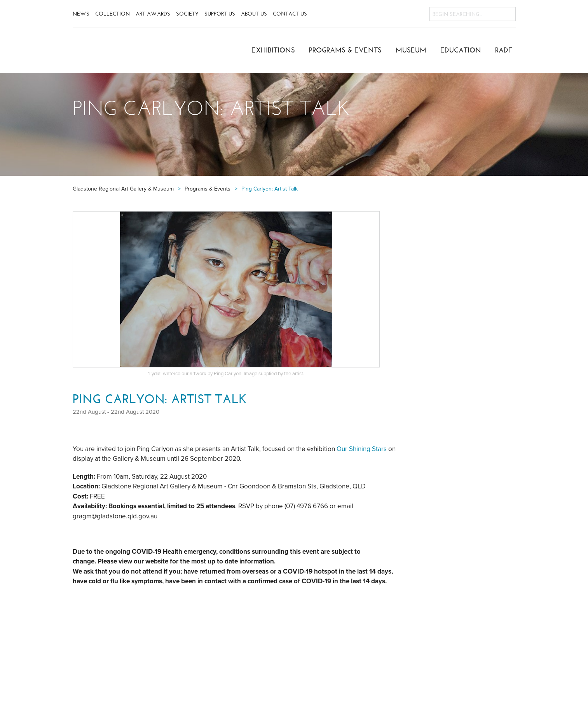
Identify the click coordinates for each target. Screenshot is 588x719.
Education (461, 50)
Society (187, 14)
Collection (113, 14)
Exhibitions (273, 50)
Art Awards (153, 14)
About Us (254, 14)
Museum (411, 50)
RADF (504, 50)
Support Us (220, 14)
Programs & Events (345, 50)
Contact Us (290, 14)
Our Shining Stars (362, 449)
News (81, 14)
